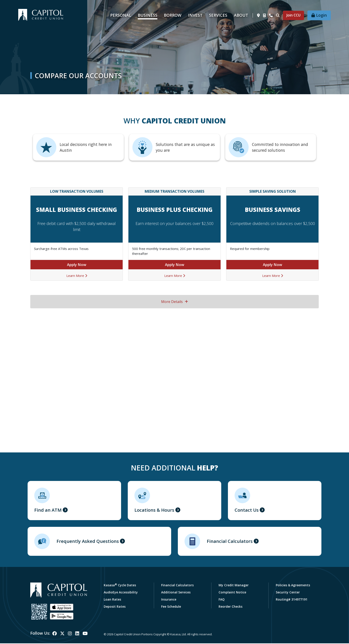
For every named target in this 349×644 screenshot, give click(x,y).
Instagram (70, 634)
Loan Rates (112, 600)
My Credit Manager (234, 586)
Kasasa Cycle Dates (120, 586)
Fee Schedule (171, 607)
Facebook (55, 634)
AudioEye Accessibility (121, 593)
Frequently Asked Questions (90, 542)
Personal (121, 15)
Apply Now (77, 265)
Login (321, 15)
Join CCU (293, 15)
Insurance (169, 600)
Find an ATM (49, 510)
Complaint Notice (232, 593)
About (241, 15)
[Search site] (278, 15)
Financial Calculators (231, 542)
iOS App (62, 608)
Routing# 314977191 (292, 600)
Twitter (62, 634)
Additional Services (176, 593)
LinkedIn (77, 634)
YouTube (85, 634)
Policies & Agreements (293, 586)
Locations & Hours (156, 510)
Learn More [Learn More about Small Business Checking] (77, 276)
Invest (195, 15)
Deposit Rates (115, 607)
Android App (62, 617)
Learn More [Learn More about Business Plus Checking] (175, 276)
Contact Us (248, 510)
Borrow (173, 15)
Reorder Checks (230, 607)
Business (148, 15)
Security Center (288, 593)
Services (218, 15)
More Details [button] (175, 302)
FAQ (222, 600)
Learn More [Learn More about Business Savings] (273, 276)
